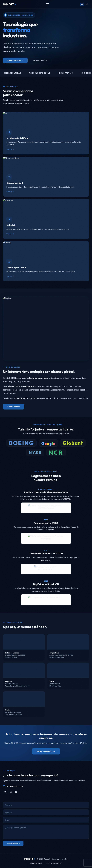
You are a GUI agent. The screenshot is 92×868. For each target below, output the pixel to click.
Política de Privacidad (54, 863)
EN (87, 4)
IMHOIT (9, 4)
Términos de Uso (36, 863)
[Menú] (48, 4)
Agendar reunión (15, 60)
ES (82, 4)
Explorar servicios (40, 60)
